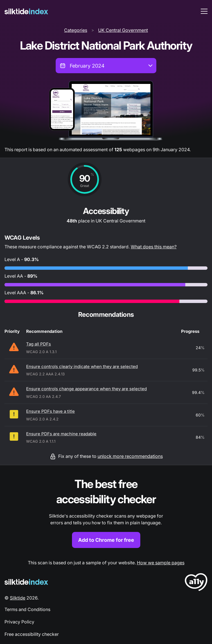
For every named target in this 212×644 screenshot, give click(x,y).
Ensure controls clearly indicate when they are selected (82, 366)
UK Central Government (123, 30)
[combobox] (106, 66)
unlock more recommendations (130, 456)
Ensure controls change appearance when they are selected (86, 389)
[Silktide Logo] (26, 582)
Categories (76, 30)
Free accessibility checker (32, 634)
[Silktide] (26, 11)
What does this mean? (154, 247)
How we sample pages (161, 563)
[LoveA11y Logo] (196, 583)
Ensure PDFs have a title (50, 411)
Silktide (18, 598)
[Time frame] (106, 66)
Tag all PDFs (39, 344)
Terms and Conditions (27, 609)
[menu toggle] (204, 11)
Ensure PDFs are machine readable (61, 434)
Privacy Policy (19, 622)
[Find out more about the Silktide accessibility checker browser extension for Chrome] (106, 512)
